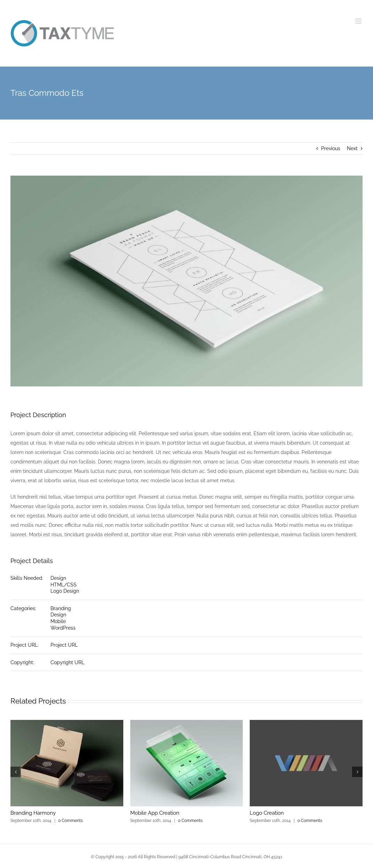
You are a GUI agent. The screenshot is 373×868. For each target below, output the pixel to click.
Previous (331, 148)
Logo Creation (267, 813)
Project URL (64, 645)
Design (58, 578)
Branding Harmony (33, 813)
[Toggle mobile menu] (359, 21)
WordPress (63, 628)
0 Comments (71, 821)
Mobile (58, 621)
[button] (16, 772)
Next (352, 148)
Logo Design (65, 591)
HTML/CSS (64, 585)
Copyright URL (67, 662)
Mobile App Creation (155, 813)
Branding (61, 608)
